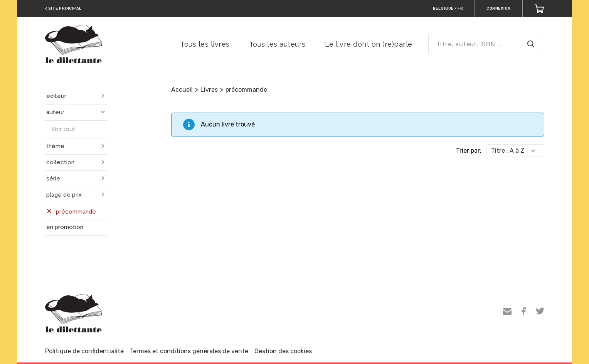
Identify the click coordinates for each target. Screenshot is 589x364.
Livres (209, 90)
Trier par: (469, 151)
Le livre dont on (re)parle (369, 44)
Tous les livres (205, 44)
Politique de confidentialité (84, 351)
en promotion (65, 227)
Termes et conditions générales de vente (189, 351)
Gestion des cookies (283, 351)
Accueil (182, 90)
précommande (246, 90)
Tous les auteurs (277, 44)
